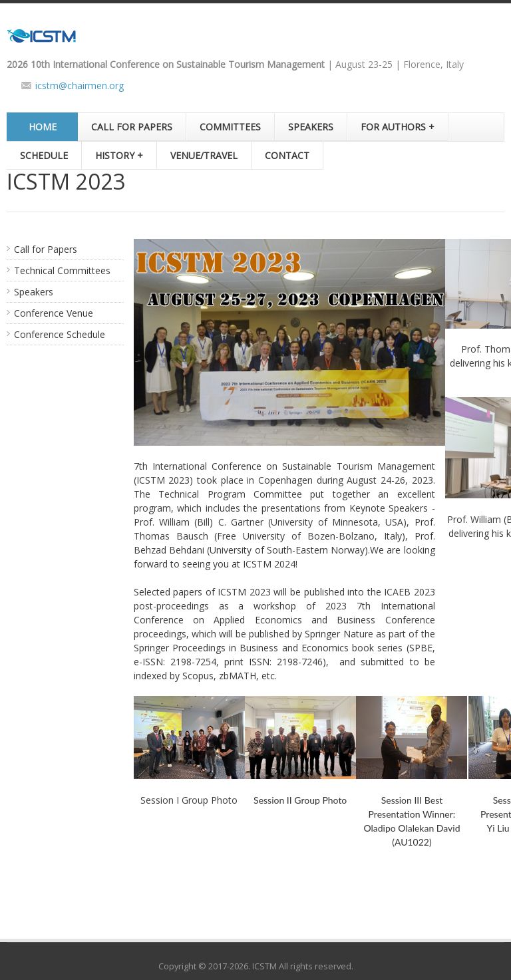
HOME (43, 127)
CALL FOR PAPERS (132, 127)
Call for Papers (46, 249)
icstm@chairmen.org (80, 85)
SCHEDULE (44, 155)
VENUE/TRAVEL (204, 155)
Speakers (34, 292)
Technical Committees (62, 270)
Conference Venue (54, 313)
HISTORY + (119, 155)
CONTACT (287, 155)
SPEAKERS (311, 127)
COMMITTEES (230, 127)
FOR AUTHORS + (398, 127)
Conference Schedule (60, 334)
